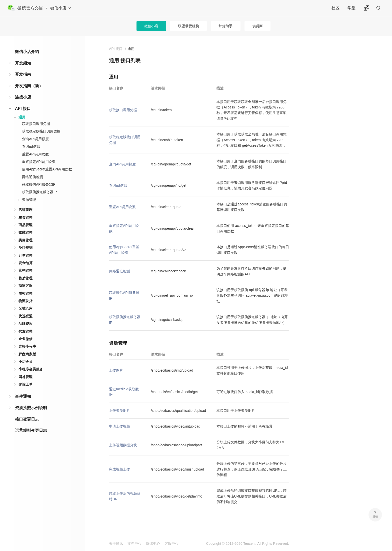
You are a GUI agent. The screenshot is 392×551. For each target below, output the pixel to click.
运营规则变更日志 (31, 430)
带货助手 (225, 26)
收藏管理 (25, 232)
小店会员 (25, 362)
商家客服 (25, 286)
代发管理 (25, 331)
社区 (335, 8)
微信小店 (151, 26)
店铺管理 (25, 210)
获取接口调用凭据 (36, 124)
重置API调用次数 (35, 154)
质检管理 (25, 293)
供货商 (257, 26)
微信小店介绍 (27, 52)
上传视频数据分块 (123, 445)
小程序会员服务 (31, 369)
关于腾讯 (116, 544)
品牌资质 (25, 324)
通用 (22, 117)
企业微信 (25, 339)
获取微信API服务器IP (39, 184)
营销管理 (25, 270)
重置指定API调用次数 (39, 162)
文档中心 (134, 544)
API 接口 (23, 109)
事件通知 (23, 396)
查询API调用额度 (35, 139)
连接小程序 (27, 346)
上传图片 (116, 370)
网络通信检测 (32, 177)
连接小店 (23, 97)
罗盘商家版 (27, 354)
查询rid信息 (31, 146)
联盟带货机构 (188, 26)
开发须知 (23, 63)
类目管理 (25, 240)
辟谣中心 (153, 544)
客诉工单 (25, 384)
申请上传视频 (119, 426)
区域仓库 (25, 308)
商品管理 (25, 225)
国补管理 (25, 377)
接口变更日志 (27, 419)
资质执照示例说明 (31, 408)
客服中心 (171, 544)
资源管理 (29, 200)
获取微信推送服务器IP (39, 192)
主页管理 (25, 217)
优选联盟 (25, 316)
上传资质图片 (119, 411)
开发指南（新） (29, 86)
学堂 (351, 8)
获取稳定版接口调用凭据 (41, 131)
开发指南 (23, 74)
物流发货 (25, 301)
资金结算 (25, 263)
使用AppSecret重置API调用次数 (47, 169)
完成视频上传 (119, 469)
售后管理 (25, 278)
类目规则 (25, 248)
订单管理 (25, 255)
